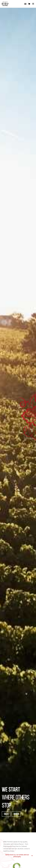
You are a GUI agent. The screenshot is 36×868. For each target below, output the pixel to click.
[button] (25, 4)
